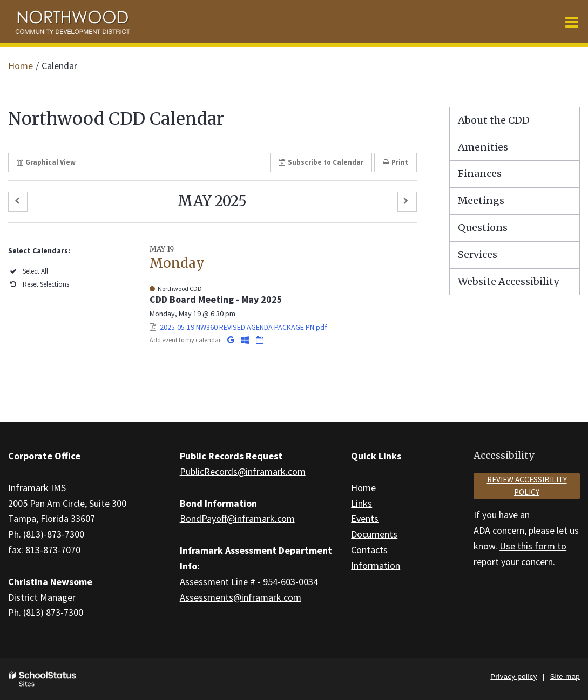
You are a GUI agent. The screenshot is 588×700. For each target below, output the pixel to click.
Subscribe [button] (321, 162)
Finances (480, 174)
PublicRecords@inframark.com (243, 471)
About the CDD (494, 120)
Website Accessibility (508, 281)
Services (478, 254)
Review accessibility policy (527, 486)
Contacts (369, 550)
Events (365, 518)
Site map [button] (565, 677)
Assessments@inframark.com (241, 597)
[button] (18, 202)
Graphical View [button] (46, 162)
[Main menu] (572, 22)
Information (376, 565)
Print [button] (396, 162)
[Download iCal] (260, 340)
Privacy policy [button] (513, 677)
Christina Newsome (50, 582)
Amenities (483, 147)
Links (361, 503)
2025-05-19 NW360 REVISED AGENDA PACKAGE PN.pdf (244, 327)
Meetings (481, 201)
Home (21, 66)
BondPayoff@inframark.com (237, 518)
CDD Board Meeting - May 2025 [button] (216, 299)
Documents (374, 534)
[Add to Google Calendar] (232, 340)
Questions (483, 227)
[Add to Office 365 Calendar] (246, 340)
